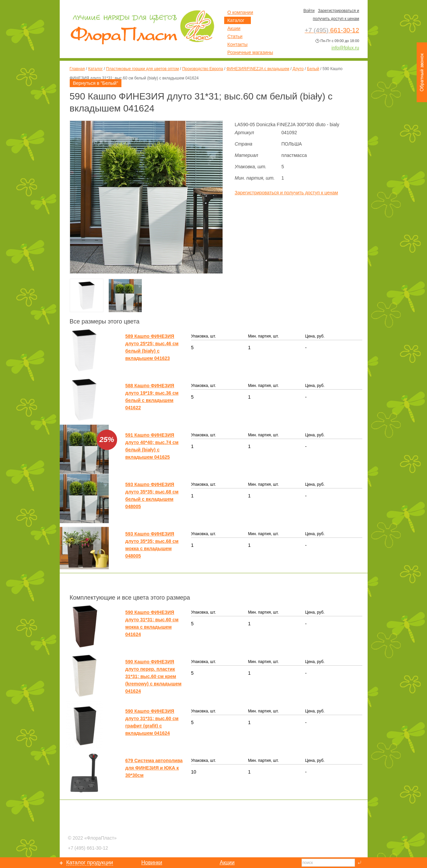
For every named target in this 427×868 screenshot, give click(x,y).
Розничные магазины (250, 52)
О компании (240, 12)
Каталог (95, 69)
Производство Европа (202, 69)
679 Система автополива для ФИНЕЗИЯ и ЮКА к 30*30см (154, 768)
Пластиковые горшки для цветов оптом (142, 69)
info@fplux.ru (345, 48)
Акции (234, 28)
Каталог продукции (90, 862)
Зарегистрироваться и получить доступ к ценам (287, 193)
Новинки (152, 862)
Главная (77, 69)
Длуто (298, 69)
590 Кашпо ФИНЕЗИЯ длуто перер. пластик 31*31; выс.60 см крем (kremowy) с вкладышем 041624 (154, 676)
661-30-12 (88, 848)
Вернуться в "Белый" (96, 83)
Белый (313, 69)
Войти (309, 11)
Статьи (235, 36)
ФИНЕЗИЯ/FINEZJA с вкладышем (258, 69)
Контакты (238, 44)
